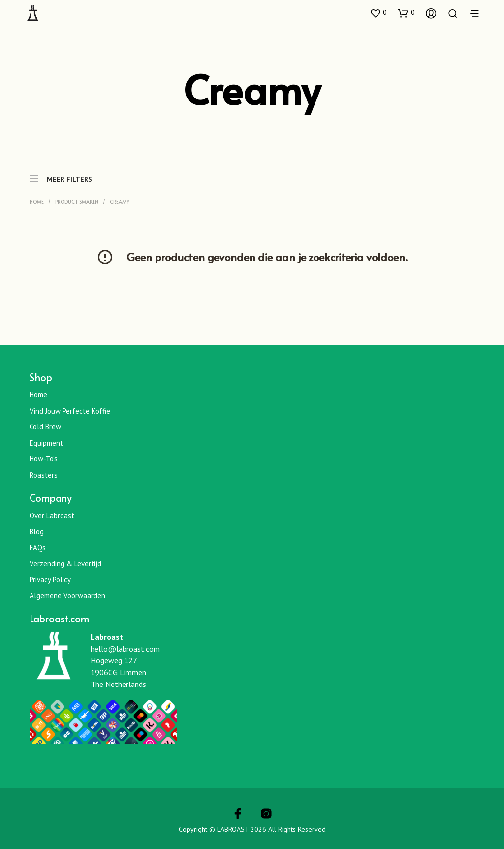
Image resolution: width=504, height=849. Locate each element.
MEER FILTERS (61, 174)
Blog (37, 532)
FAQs (38, 547)
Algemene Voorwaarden (67, 596)
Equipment (46, 443)
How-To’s (44, 459)
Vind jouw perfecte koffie (70, 411)
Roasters (44, 475)
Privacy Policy (50, 579)
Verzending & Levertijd (65, 564)
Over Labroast (52, 515)
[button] (378, 13)
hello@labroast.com (125, 649)
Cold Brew (45, 427)
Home (37, 202)
